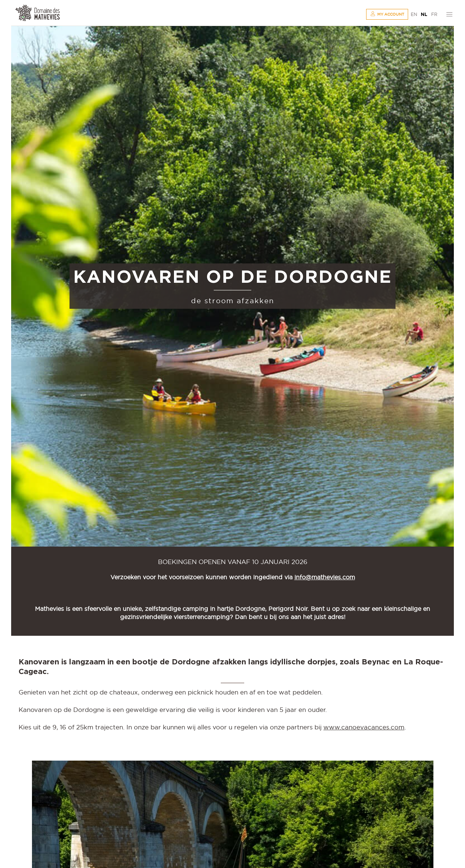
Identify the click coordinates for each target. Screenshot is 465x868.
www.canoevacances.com (364, 727)
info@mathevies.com (325, 577)
